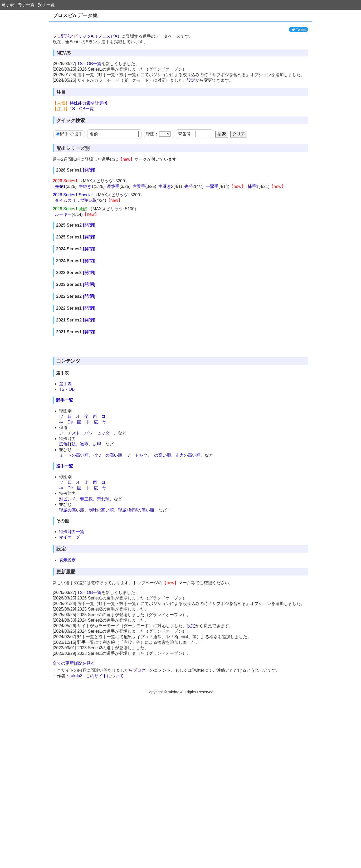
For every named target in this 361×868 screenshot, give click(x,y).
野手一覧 (26, 5)
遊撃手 (113, 210)
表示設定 (67, 658)
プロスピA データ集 (75, 15)
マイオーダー (72, 635)
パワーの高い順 (108, 553)
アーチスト (70, 531)
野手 (62, 158)
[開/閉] (89, 194)
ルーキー (63, 238)
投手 (76, 158)
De (70, 520)
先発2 (190, 210)
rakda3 (76, 773)
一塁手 (212, 210)
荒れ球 (103, 596)
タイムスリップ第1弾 (75, 224)
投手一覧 (46, 5)
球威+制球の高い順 (136, 608)
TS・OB (67, 487)
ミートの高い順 (74, 553)
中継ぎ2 (166, 210)
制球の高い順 (101, 608)
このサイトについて (105, 773)
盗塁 (84, 542)
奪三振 (86, 596)
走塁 (97, 542)
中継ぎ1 (86, 210)
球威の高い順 (72, 608)
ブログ (139, 768)
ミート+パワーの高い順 (149, 553)
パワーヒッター (99, 531)
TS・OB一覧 (89, 87)
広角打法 (67, 542)
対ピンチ (67, 596)
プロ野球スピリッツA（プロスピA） (87, 60)
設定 (191, 104)
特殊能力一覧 (72, 629)
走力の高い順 (188, 553)
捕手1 (253, 210)
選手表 (8, 5)
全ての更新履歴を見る (74, 761)
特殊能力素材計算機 (89, 127)
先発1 (60, 210)
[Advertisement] (180, 36)
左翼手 (139, 210)
